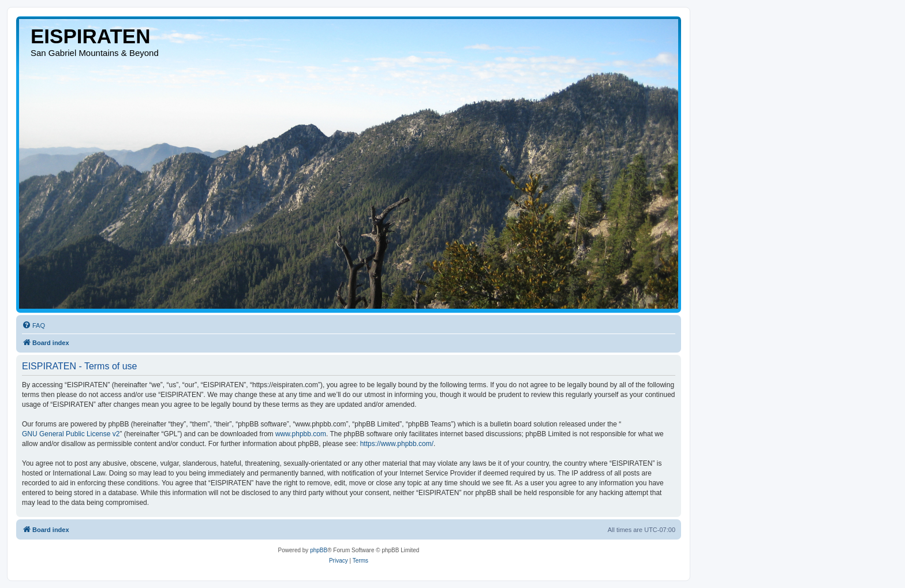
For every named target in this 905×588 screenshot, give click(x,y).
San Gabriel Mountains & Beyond (95, 53)
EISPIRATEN (90, 36)
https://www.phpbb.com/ (397, 444)
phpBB (319, 550)
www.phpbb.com (301, 434)
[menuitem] (33, 325)
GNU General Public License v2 (71, 434)
